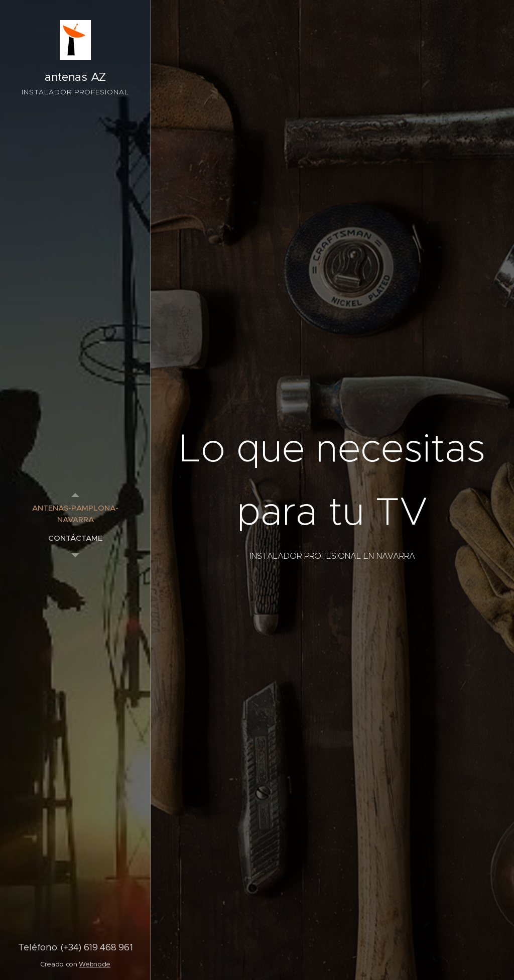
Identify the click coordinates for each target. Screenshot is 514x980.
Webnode (95, 964)
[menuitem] (75, 514)
